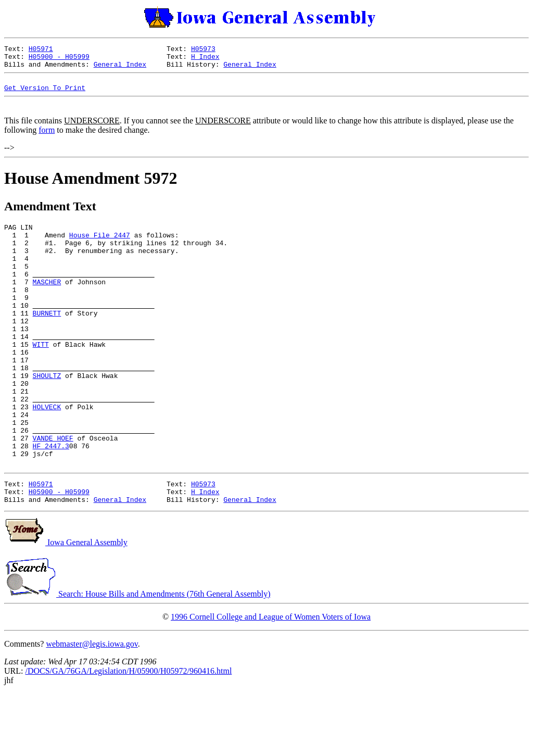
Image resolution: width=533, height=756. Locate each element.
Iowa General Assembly (66, 605)
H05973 (203, 50)
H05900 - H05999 (59, 59)
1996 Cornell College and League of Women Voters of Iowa (271, 679)
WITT (41, 379)
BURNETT (47, 341)
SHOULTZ (47, 416)
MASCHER (47, 304)
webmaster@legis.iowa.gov (92, 706)
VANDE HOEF (53, 491)
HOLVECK (47, 453)
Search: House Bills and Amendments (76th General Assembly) (137, 656)
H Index (205, 59)
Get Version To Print (45, 95)
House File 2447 (100, 247)
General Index (120, 69)
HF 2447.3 (51, 500)
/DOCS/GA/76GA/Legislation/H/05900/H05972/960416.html (128, 733)
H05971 (41, 50)
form (47, 139)
